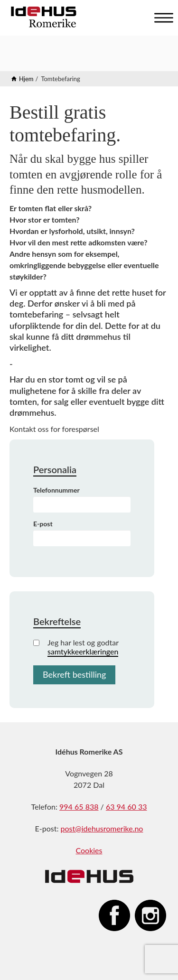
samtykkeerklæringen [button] (83, 651)
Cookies (89, 850)
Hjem (26, 79)
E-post (43, 524)
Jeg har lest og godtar (76, 647)
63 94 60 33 (126, 807)
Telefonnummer (56, 490)
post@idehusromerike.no (102, 828)
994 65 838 (79, 807)
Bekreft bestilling (74, 674)
